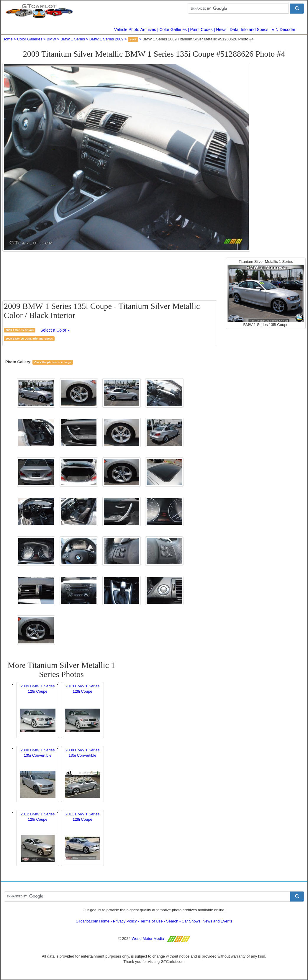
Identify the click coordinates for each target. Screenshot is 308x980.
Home (8, 39)
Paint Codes (201, 30)
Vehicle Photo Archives (135, 30)
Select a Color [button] (55, 330)
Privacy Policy (125, 921)
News (221, 30)
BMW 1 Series (73, 39)
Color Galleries (173, 30)
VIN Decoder (284, 30)
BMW (51, 39)
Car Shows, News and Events (207, 921)
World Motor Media (148, 939)
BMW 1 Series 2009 (107, 39)
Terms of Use (151, 921)
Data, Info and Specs (249, 30)
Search (172, 921)
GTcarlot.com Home (92, 921)
